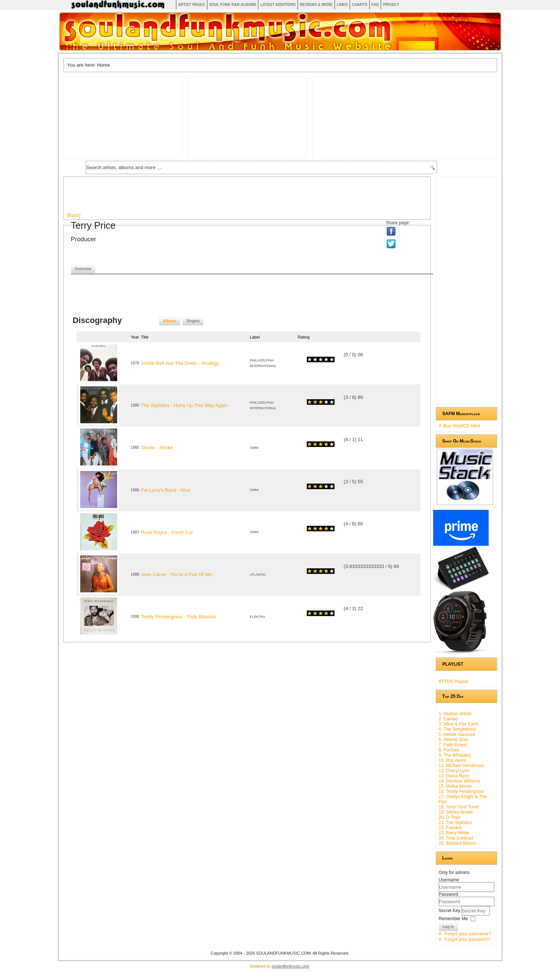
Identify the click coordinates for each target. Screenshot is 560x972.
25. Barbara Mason (458, 843)
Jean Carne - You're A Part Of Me (177, 574)
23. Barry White (454, 833)
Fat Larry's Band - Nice (166, 490)
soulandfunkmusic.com (290, 966)
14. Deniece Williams (459, 781)
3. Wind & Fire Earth (459, 724)
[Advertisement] (202, 197)
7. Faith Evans (453, 745)
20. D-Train (450, 817)
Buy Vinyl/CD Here (462, 426)
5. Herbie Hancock (457, 734)
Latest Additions (278, 5)
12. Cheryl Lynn (454, 771)
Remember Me (453, 919)
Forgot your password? (467, 939)
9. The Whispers (455, 755)
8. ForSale (449, 750)
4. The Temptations (458, 729)
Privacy (391, 5)
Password (449, 894)
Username (449, 880)
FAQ (375, 5)
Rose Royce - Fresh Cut (167, 532)
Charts (360, 5)
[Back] (74, 215)
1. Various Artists (455, 714)
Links (342, 5)
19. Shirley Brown (456, 812)
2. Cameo (448, 719)
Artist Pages (192, 5)
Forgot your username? (468, 934)
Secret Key (450, 911)
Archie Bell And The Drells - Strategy (180, 363)
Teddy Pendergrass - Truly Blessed (179, 617)
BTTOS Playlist (454, 682)
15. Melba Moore (455, 786)
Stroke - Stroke (157, 448)
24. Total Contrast (456, 838)
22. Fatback (450, 828)
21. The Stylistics (455, 823)
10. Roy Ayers (452, 760)
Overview (83, 269)
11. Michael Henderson (461, 766)
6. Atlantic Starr (454, 740)
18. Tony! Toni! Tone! (459, 807)
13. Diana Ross (454, 776)
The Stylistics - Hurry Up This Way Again (184, 405)
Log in (448, 927)
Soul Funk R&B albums (233, 5)
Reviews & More (316, 5)
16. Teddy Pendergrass (461, 791)
